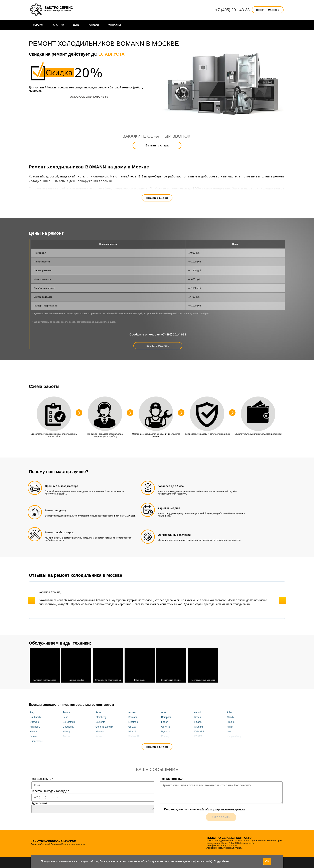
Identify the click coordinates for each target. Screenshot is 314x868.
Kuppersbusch (38, 741)
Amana (67, 712)
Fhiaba (198, 721)
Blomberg (101, 717)
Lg (97, 741)
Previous (32, 600)
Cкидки (94, 25)
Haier (230, 726)
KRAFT (198, 736)
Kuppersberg (234, 736)
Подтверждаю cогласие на (205, 809)
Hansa (33, 731)
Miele (230, 741)
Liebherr (133, 741)
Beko (65, 717)
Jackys (66, 736)
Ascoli (197, 712)
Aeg (32, 712)
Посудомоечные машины (203, 665)
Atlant (230, 712)
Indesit (33, 736)
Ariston (132, 712)
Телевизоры (140, 665)
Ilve (229, 731)
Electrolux (134, 721)
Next (282, 600)
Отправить (221, 816)
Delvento (100, 721)
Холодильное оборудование (108, 665)
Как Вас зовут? (42, 778)
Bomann (133, 717)
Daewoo (34, 721)
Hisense (100, 731)
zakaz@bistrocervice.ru (241, 842)
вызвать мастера (158, 346)
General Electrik (104, 726)
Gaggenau (68, 726)
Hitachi (132, 731)
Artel (164, 712)
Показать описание (157, 198)
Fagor (164, 721)
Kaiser (99, 736)
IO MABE (199, 731)
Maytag (198, 741)
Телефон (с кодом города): (50, 790)
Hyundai (166, 731)
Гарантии (58, 25)
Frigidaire (35, 726)
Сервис (38, 25)
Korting (165, 736)
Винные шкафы (76, 665)
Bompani (166, 717)
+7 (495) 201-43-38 (232, 10)
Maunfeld (166, 741)
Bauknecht (36, 717)
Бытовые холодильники (45, 665)
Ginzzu (132, 726)
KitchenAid (134, 736)
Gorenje (166, 726)
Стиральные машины (171, 665)
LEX (65, 741)
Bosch (197, 717)
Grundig (198, 726)
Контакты (114, 25)
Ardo (98, 712)
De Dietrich (69, 721)
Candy (230, 717)
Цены (77, 25)
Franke (231, 721)
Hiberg (66, 731)
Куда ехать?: (40, 803)
